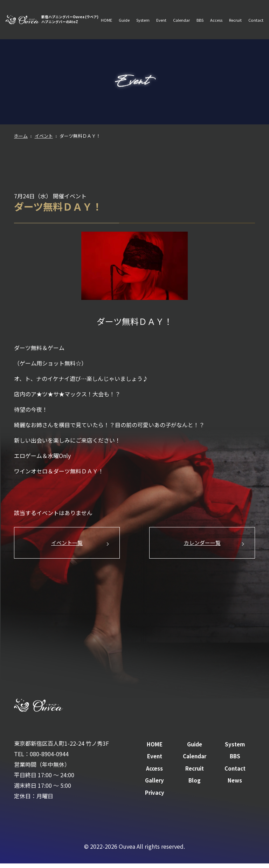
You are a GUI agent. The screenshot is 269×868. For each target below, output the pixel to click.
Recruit (235, 16)
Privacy (155, 797)
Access (216, 16)
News (235, 785)
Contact (106, 27)
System (141, 16)
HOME (104, 16)
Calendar (180, 16)
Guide (122, 16)
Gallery (155, 785)
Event (160, 16)
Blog (195, 785)
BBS (199, 16)
